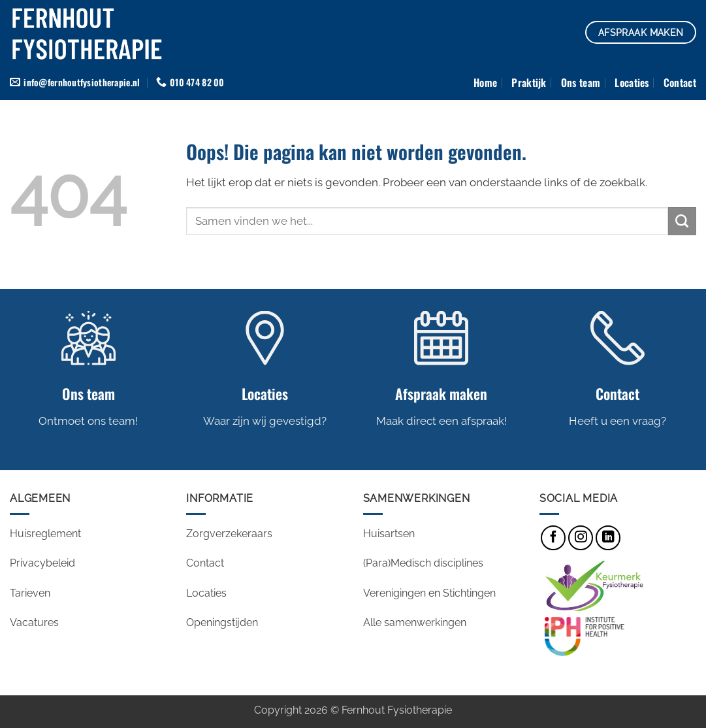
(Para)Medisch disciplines (423, 563)
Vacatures (36, 622)
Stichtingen (469, 593)
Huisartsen (389, 534)
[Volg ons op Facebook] (553, 538)
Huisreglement (45, 534)
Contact (680, 82)
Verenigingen (394, 593)
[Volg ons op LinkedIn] (608, 538)
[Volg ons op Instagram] (581, 538)
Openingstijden (223, 622)
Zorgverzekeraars (229, 534)
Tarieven (30, 593)
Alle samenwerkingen (415, 622)
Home (485, 82)
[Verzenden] (682, 221)
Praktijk (529, 82)
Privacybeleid (42, 563)
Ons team (581, 82)
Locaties (632, 82)
